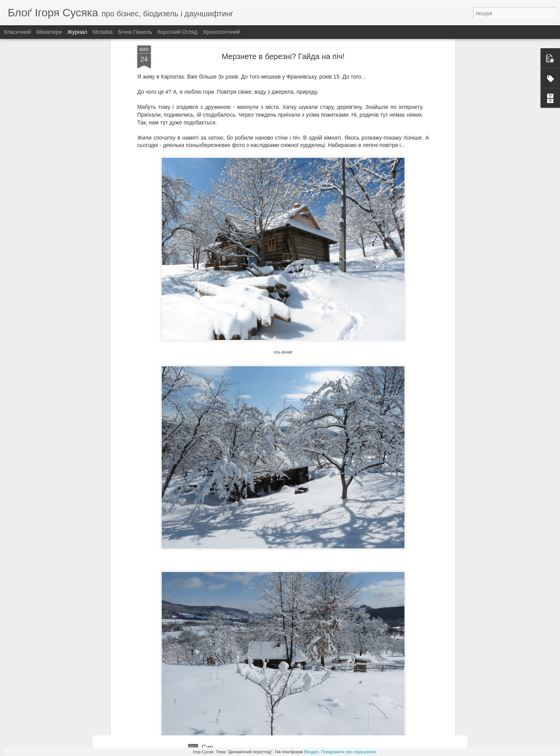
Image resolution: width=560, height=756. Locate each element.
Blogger (311, 752)
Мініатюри (49, 32)
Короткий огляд (178, 32)
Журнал (77, 32)
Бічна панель (135, 32)
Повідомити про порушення (348, 752)
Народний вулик (225, 659)
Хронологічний (221, 32)
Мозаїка (103, 32)
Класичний (17, 32)
